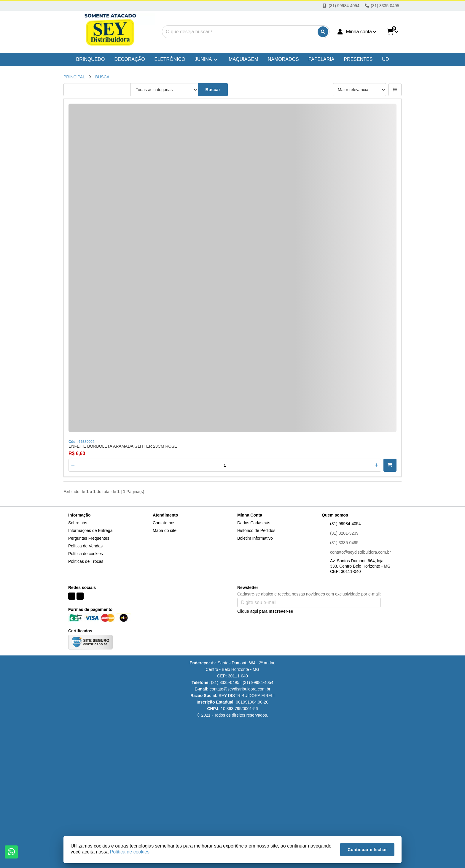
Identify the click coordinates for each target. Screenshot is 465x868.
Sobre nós (78, 523)
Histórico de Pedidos (256, 530)
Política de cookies (86, 554)
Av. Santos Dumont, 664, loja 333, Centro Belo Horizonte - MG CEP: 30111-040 (360, 566)
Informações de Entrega (90, 530)
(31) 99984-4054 (345, 524)
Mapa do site (165, 530)
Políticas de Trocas (86, 561)
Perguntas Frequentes (89, 538)
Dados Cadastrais (254, 523)
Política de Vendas (85, 546)
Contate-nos (164, 523)
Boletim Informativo (255, 538)
